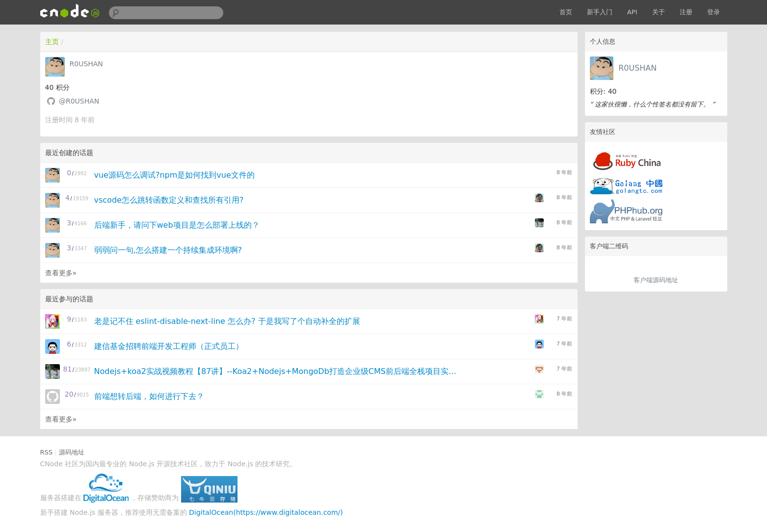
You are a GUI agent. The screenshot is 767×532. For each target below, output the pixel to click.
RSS (47, 452)
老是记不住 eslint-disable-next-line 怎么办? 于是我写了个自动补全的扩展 (227, 321)
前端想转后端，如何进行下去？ (149, 396)
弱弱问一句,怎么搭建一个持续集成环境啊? (168, 250)
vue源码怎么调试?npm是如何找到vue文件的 (174, 175)
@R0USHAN (79, 101)
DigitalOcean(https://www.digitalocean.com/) (266, 512)
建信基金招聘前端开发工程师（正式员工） (169, 346)
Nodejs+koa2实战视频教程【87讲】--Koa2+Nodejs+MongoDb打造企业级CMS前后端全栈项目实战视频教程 (279, 371)
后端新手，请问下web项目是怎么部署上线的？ (177, 225)
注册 (686, 12)
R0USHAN (637, 68)
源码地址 (72, 452)
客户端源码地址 (656, 280)
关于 (659, 12)
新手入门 (600, 12)
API (632, 12)
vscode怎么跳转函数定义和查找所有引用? (169, 200)
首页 (566, 12)
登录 (714, 12)
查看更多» (61, 273)
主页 (52, 42)
